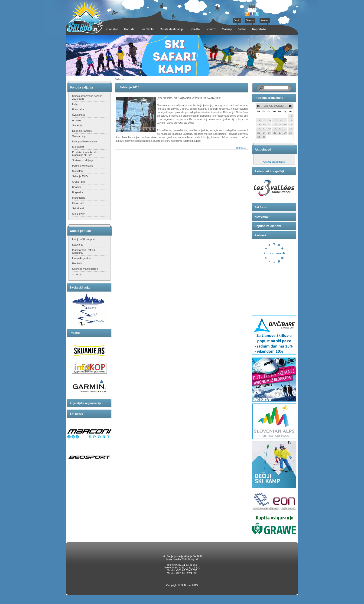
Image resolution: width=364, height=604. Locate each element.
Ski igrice (76, 414)
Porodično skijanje (83, 166)
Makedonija (79, 198)
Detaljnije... (242, 148)
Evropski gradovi (82, 258)
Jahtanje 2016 (129, 87)
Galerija (227, 29)
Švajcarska (78, 115)
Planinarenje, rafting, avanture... (84, 251)
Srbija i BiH (78, 182)
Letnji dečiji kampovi (84, 239)
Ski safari (77, 171)
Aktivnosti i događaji (269, 171)
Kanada (77, 187)
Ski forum (261, 207)
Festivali (77, 263)
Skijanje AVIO (80, 176)
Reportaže (259, 29)
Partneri (260, 235)
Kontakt (265, 20)
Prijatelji (76, 333)
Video (242, 29)
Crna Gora (78, 203)
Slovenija (77, 125)
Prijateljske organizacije (85, 403)
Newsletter (262, 217)
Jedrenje (77, 274)
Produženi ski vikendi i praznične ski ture (85, 154)
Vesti (237, 20)
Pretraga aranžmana (269, 98)
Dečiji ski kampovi (82, 131)
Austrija (76, 120)
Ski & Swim (79, 214)
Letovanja (78, 245)
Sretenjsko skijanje (83, 160)
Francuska (78, 109)
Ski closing (78, 147)
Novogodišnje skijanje (84, 141)
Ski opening (79, 136)
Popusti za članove (268, 226)
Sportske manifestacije (85, 269)
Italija (75, 104)
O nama (250, 20)
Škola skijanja (80, 287)
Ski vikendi (78, 208)
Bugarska (78, 192)
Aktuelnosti (263, 149)
